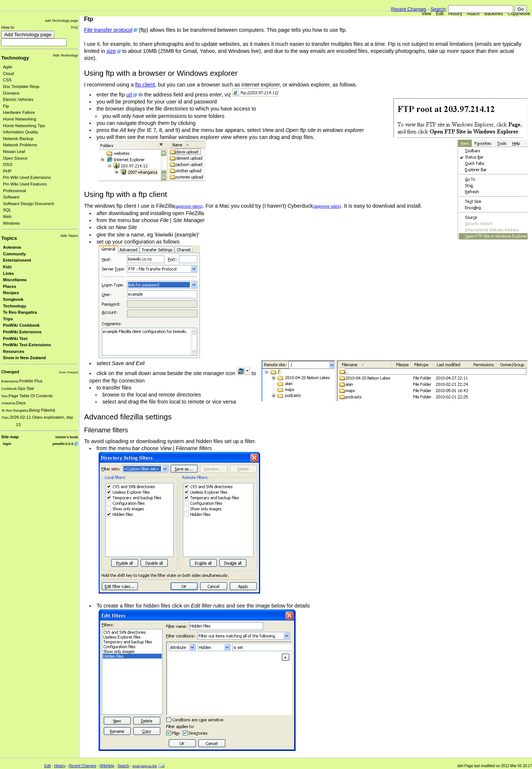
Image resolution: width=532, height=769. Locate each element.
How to (8, 27)
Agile (8, 67)
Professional (14, 191)
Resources (14, 351)
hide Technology (65, 55)
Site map (10, 437)
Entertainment (17, 260)
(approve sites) (188, 206)
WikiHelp (107, 766)
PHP (7, 171)
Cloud (8, 74)
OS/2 (8, 164)
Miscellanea (15, 280)
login (7, 444)
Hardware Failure (19, 112)
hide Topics (69, 236)
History (455, 14)
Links (8, 273)
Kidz (7, 267)
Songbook (13, 299)
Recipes (11, 293)
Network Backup (18, 139)
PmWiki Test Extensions (27, 345)
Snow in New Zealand (24, 358)
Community (14, 254)
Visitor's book (66, 437)
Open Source (15, 158)
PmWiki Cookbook (21, 325)
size (111, 51)
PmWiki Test (15, 338)
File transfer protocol (108, 30)
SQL (7, 210)
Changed (10, 372)
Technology (15, 58)
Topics (9, 238)
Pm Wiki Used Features (25, 184)
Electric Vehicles (18, 99)
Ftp (6, 106)
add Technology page (62, 21)
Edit (440, 14)
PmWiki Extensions (22, 332)
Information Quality (21, 132)
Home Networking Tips (24, 126)
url (129, 95)
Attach (473, 14)
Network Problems (20, 145)
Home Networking (20, 119)
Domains (11, 93)
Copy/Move (519, 14)
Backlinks (494, 14)
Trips (8, 319)
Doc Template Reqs (21, 86)
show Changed (68, 372)
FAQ (74, 27)
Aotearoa (12, 247)
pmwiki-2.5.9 (63, 444)
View (426, 14)
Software (11, 197)
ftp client (145, 85)
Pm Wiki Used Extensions (27, 177)
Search (438, 9)
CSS (7, 80)
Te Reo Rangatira (20, 312)
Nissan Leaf (14, 152)
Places (10, 286)
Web (7, 217)
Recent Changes (409, 9)
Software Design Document (28, 204)
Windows (11, 223)
